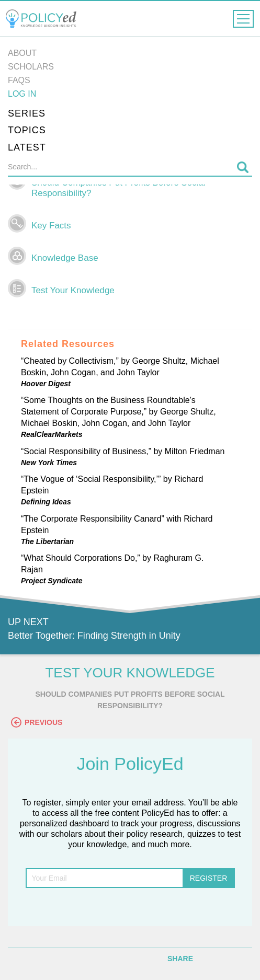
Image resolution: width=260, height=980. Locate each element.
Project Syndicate (52, 581)
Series (27, 113)
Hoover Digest (46, 384)
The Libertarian (47, 541)
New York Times (49, 463)
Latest (27, 147)
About (22, 53)
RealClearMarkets (52, 434)
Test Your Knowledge (73, 290)
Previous (37, 722)
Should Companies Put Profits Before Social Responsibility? (118, 188)
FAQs (19, 80)
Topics (27, 130)
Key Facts (51, 226)
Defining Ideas (46, 502)
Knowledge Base (65, 258)
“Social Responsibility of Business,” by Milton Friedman (123, 451)
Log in (22, 94)
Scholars (31, 67)
